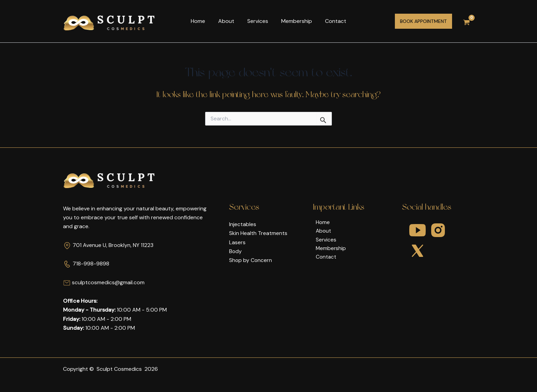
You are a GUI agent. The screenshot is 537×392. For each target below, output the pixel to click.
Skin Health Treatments (258, 233)
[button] (423, 21)
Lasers (237, 242)
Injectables (243, 224)
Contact (332, 21)
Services (258, 21)
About (228, 21)
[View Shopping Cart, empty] (466, 21)
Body (236, 251)
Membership (295, 21)
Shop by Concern (251, 260)
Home (202, 21)
